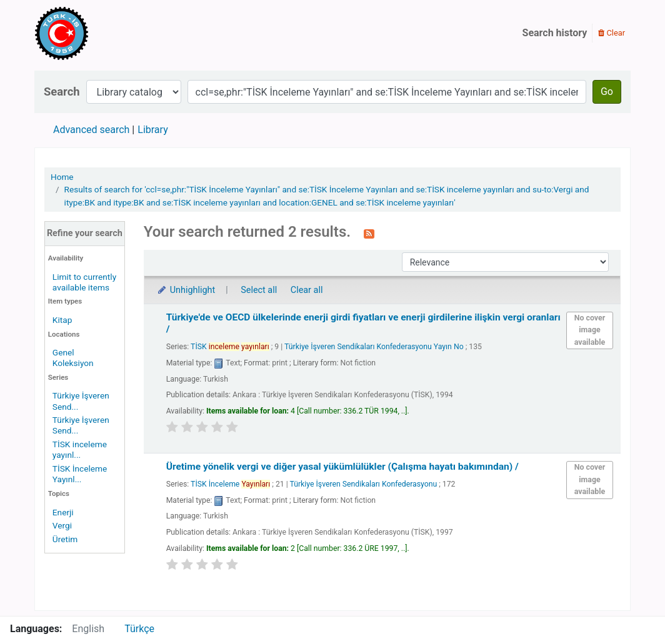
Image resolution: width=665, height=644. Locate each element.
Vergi (62, 525)
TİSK (230, 347)
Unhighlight (186, 290)
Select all (259, 290)
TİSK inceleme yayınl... (80, 449)
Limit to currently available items (84, 282)
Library (152, 130)
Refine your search (85, 233)
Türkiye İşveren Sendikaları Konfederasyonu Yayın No (374, 347)
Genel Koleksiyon (73, 358)
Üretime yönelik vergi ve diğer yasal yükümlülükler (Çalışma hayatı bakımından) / (342, 467)
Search (62, 92)
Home (62, 177)
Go (607, 92)
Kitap (62, 320)
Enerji (63, 512)
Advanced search (91, 130)
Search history (555, 33)
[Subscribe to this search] (369, 233)
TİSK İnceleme (230, 484)
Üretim (65, 539)
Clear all (307, 290)
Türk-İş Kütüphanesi (97, 33)
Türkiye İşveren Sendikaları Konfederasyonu (364, 484)
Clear (612, 33)
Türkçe (139, 629)
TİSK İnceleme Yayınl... (80, 474)
